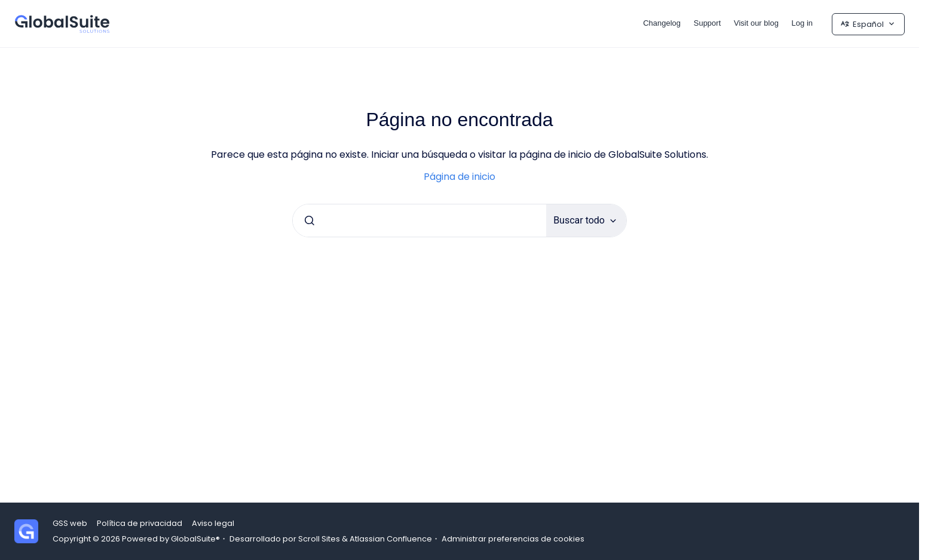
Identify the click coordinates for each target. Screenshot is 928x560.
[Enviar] (310, 221)
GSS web (70, 523)
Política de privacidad (140, 523)
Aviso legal (213, 523)
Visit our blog (756, 23)
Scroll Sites (319, 539)
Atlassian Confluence (391, 539)
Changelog (662, 23)
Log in (802, 23)
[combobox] (419, 221)
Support (708, 23)
